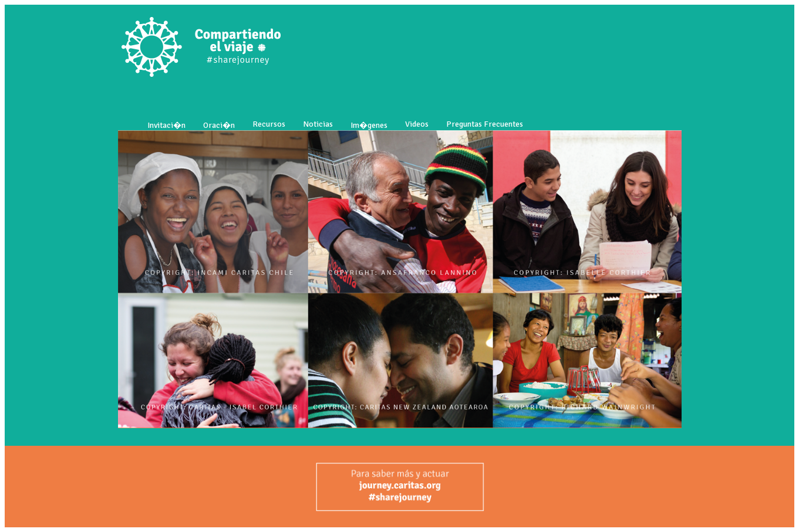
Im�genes (369, 125)
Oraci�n (219, 125)
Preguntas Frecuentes (485, 124)
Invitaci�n (166, 125)
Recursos (269, 124)
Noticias (318, 124)
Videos (417, 124)
